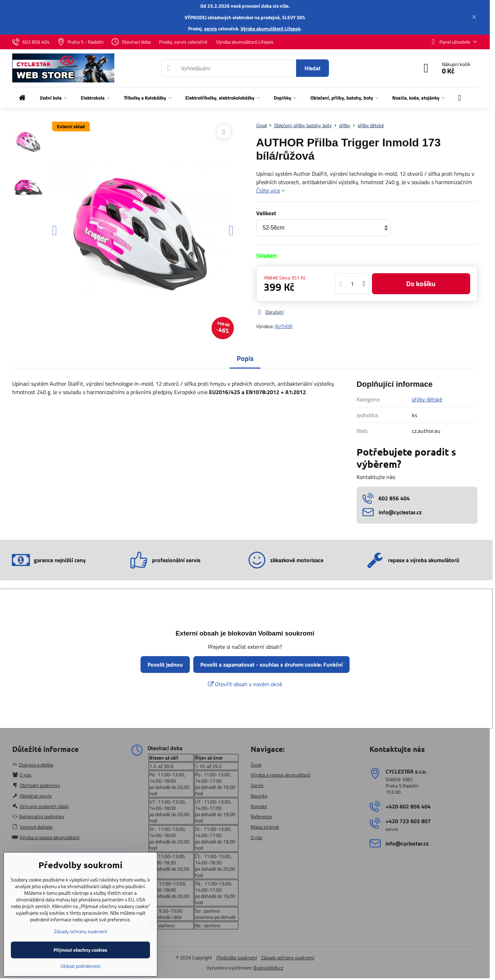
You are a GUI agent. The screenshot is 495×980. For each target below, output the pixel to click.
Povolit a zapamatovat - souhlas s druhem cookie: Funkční (271, 665)
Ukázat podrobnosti (80, 966)
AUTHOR (284, 326)
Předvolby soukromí (237, 957)
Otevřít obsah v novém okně (245, 684)
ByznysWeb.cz (268, 968)
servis (211, 28)
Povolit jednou (165, 665)
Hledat (313, 68)
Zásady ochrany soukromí (288, 957)
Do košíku (421, 284)
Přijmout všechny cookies (80, 950)
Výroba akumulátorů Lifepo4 (271, 28)
